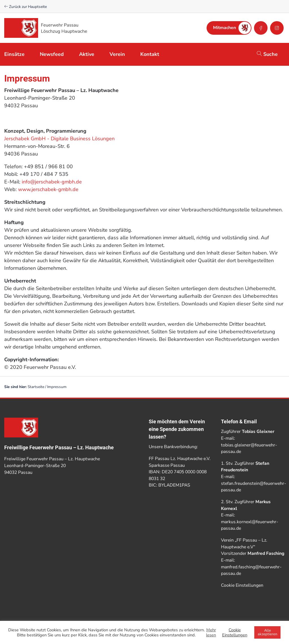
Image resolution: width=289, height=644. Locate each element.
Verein (117, 54)
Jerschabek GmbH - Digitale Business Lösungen (59, 139)
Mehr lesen (211, 632)
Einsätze (14, 54)
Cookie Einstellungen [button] (242, 585)
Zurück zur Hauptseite (26, 7)
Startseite (36, 387)
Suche (267, 54)
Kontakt (150, 54)
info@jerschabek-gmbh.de (52, 182)
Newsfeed (52, 54)
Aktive (87, 54)
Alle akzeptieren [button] (267, 632)
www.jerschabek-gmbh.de (48, 189)
